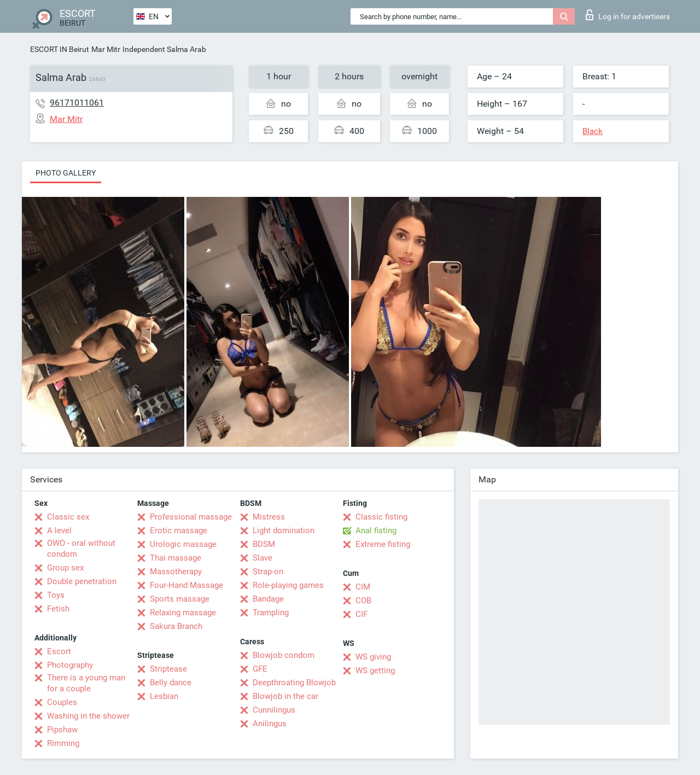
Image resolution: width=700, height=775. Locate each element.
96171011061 (77, 103)
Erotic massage (179, 531)
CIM (363, 587)
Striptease (168, 669)
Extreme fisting (383, 544)
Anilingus (270, 724)
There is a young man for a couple (86, 683)
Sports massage (180, 599)
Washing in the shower (88, 716)
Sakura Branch (176, 626)
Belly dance (171, 683)
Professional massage (191, 517)
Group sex (65, 568)
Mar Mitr (106, 49)
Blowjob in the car (285, 696)
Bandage (268, 599)
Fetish (58, 609)
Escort (59, 651)
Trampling (271, 613)
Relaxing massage (183, 613)
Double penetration (82, 581)
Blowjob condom (284, 655)
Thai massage (176, 558)
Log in (628, 15)
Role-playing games (288, 585)
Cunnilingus (274, 710)
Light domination (284, 531)
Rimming (63, 743)
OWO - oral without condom (81, 549)
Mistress (269, 517)
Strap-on (268, 572)
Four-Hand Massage (186, 585)
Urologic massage (183, 544)
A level (59, 531)
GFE (260, 669)
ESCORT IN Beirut (60, 49)
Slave (262, 558)
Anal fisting (376, 531)
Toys (56, 595)
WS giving (373, 657)
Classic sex (68, 517)
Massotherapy (176, 572)
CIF (361, 614)
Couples (62, 702)
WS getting (375, 671)
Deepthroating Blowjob (294, 683)
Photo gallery (66, 173)
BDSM (264, 544)
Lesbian (164, 696)
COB (363, 601)
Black (593, 131)
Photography (70, 665)
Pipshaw (62, 730)
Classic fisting (381, 517)
